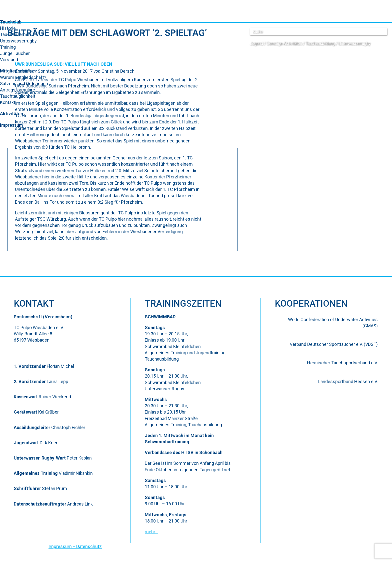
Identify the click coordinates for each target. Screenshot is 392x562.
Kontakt (8, 102)
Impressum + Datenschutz (75, 546)
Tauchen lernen (15, 34)
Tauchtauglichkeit (18, 96)
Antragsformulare (17, 90)
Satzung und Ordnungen (24, 84)
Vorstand (9, 60)
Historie (8, 28)
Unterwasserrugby (18, 41)
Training (8, 47)
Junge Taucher (15, 53)
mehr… (151, 532)
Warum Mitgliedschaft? (23, 77)
